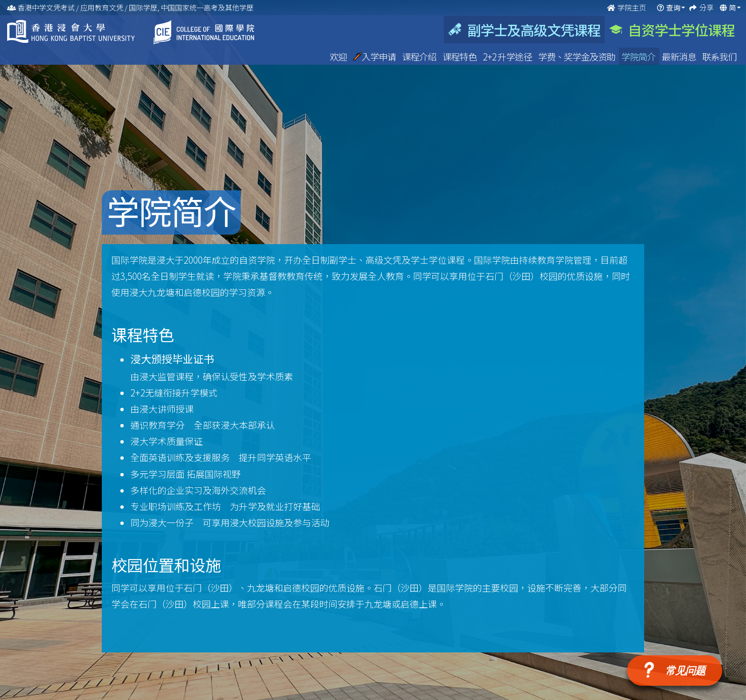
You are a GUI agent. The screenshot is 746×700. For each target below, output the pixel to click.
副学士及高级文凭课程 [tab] (525, 30)
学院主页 (627, 7)
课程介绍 (420, 56)
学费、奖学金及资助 (577, 56)
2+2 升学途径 (508, 56)
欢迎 (339, 56)
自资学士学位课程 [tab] (672, 30)
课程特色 (460, 56)
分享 (707, 7)
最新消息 (680, 56)
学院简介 (639, 56)
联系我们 (719, 56)
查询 (673, 7)
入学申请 (375, 56)
